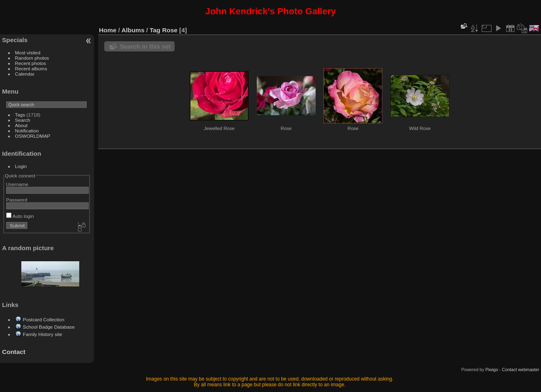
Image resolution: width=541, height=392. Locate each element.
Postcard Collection (44, 319)
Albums (133, 30)
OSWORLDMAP (33, 136)
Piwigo (492, 370)
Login (21, 166)
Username (17, 184)
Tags (20, 115)
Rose (170, 30)
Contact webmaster (521, 370)
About (21, 125)
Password (17, 200)
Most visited (28, 53)
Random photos (32, 58)
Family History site (43, 334)
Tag (155, 30)
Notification (27, 131)
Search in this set (145, 46)
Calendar (25, 74)
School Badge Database (49, 327)
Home (108, 30)
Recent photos (31, 63)
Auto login (20, 216)
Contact (14, 352)
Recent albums (31, 68)
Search (23, 120)
